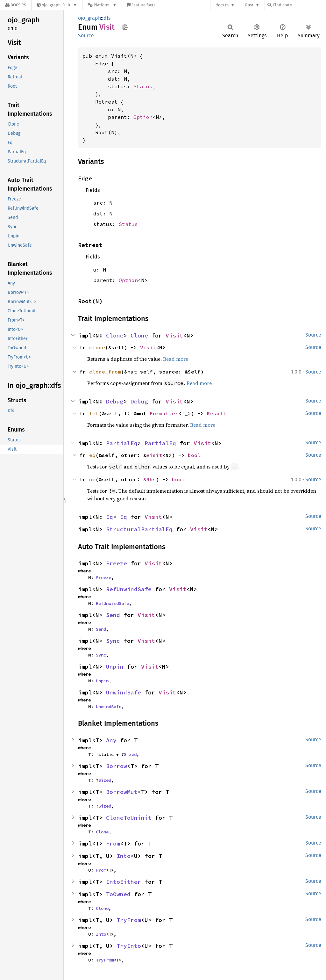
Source (86, 36)
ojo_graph (89, 18)
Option (143, 117)
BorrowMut (122, 792)
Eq (110, 517)
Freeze (117, 563)
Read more (176, 359)
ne (92, 479)
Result (216, 413)
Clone (115, 335)
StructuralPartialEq (139, 529)
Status (143, 86)
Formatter (164, 413)
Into (124, 856)
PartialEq (122, 443)
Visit (174, 335)
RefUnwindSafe (129, 589)
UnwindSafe (124, 692)
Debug (115, 401)
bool (194, 455)
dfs (107, 18)
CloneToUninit (129, 818)
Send (113, 615)
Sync (113, 641)
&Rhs (150, 479)
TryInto (129, 946)
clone (97, 347)
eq (92, 455)
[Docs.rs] (16, 5)
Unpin (115, 667)
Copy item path (125, 27)
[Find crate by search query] (299, 5)
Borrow (117, 766)
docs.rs (222, 5)
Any (111, 740)
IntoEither (124, 882)
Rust (249, 5)
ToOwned (118, 894)
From (113, 843)
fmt (94, 413)
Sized (130, 754)
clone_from (105, 372)
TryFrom (129, 920)
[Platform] (102, 5)
